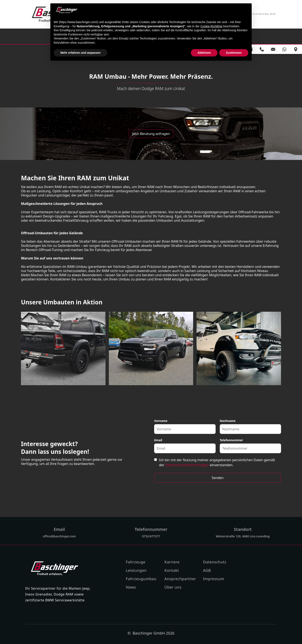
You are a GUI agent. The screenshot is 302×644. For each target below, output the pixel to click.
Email (158, 440)
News (131, 587)
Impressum (214, 579)
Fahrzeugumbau (141, 579)
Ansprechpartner (180, 579)
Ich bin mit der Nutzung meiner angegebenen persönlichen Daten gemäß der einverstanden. (217, 462)
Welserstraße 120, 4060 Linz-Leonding (243, 536)
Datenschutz (215, 562)
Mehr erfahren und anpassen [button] (80, 53)
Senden (217, 478)
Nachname (228, 421)
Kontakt (172, 570)
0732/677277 (151, 536)
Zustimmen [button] (234, 53)
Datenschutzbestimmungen (187, 465)
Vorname (161, 421)
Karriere (172, 562)
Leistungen (136, 570)
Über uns (173, 587)
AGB (207, 570)
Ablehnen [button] (204, 53)
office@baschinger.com (59, 536)
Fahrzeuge (136, 562)
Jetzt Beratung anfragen (151, 134)
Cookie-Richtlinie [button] (212, 26)
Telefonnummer (231, 440)
